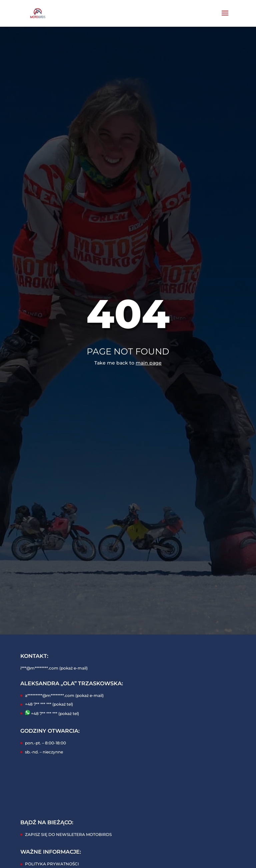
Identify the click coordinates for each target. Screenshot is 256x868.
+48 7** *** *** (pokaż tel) (49, 704)
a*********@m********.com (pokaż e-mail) (64, 695)
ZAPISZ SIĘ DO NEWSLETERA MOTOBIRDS (68, 834)
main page (149, 363)
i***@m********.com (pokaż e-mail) (54, 668)
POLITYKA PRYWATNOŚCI (52, 864)
